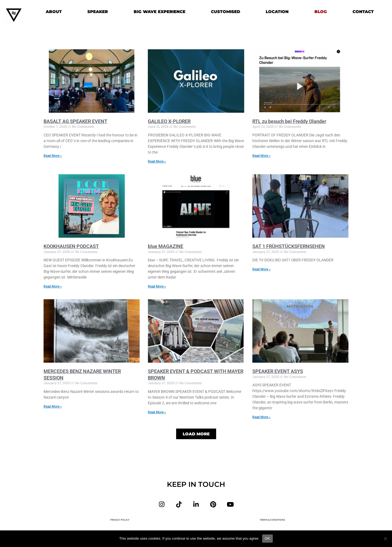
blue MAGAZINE (166, 247)
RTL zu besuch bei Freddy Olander (289, 121)
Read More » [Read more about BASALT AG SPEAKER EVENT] (53, 156)
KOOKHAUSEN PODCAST (71, 247)
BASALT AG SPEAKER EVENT (75, 121)
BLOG (321, 12)
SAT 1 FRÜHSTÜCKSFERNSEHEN (289, 247)
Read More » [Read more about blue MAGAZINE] (157, 287)
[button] (196, 435)
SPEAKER (98, 12)
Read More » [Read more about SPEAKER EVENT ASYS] (261, 418)
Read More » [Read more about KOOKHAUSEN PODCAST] (53, 287)
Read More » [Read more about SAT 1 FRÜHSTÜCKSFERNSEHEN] (261, 270)
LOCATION (277, 12)
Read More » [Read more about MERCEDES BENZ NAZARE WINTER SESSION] (53, 407)
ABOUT (54, 12)
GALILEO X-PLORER (169, 121)
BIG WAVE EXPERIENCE (160, 12)
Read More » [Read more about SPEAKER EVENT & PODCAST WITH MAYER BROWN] (157, 412)
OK (267, 538)
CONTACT (363, 12)
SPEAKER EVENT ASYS (278, 372)
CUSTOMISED (226, 12)
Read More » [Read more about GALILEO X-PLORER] (157, 161)
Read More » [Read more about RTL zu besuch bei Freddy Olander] (261, 156)
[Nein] (385, 539)
